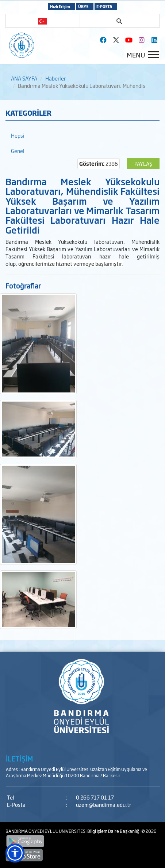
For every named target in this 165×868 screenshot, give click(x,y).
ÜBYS (83, 6)
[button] (15, 853)
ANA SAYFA (24, 78)
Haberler (55, 78)
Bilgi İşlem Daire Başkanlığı (114, 831)
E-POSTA (104, 6)
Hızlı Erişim (60, 6)
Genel (18, 151)
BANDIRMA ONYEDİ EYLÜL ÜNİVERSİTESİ (46, 831)
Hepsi (18, 135)
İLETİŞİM (19, 759)
